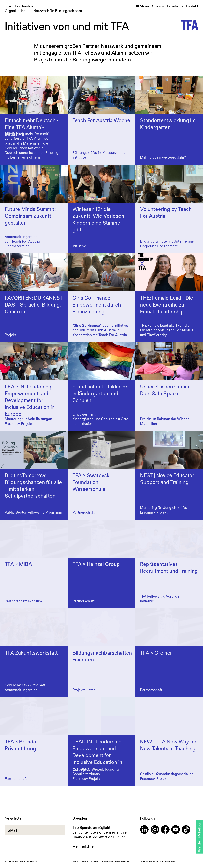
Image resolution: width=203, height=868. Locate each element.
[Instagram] (155, 830)
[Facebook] (165, 830)
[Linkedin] (144, 830)
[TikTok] (186, 830)
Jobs (75, 862)
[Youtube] (176, 830)
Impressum (107, 862)
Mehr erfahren (84, 846)
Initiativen (175, 6)
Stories (158, 6)
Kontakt (192, 6)
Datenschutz (122, 862)
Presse (95, 862)
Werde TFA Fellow (199, 837)
